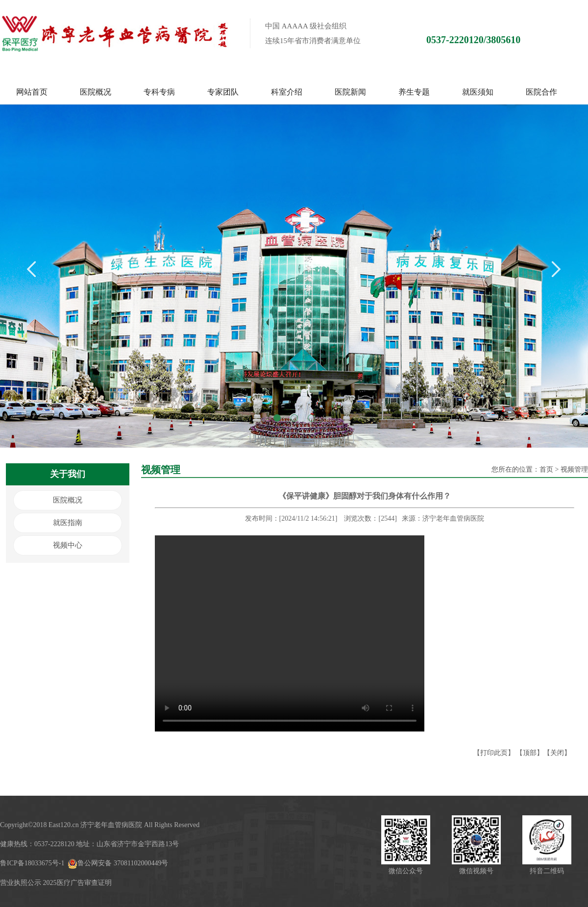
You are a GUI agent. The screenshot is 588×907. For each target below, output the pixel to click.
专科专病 (159, 92)
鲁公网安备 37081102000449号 (118, 863)
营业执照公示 (21, 883)
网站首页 (32, 92)
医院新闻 (350, 92)
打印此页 (494, 753)
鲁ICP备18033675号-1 (32, 863)
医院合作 (541, 92)
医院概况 (96, 92)
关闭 (557, 753)
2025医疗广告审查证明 (77, 883)
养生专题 (414, 92)
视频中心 (68, 545)
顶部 (530, 753)
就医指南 (68, 523)
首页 (546, 469)
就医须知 (478, 92)
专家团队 (223, 92)
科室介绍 (287, 92)
